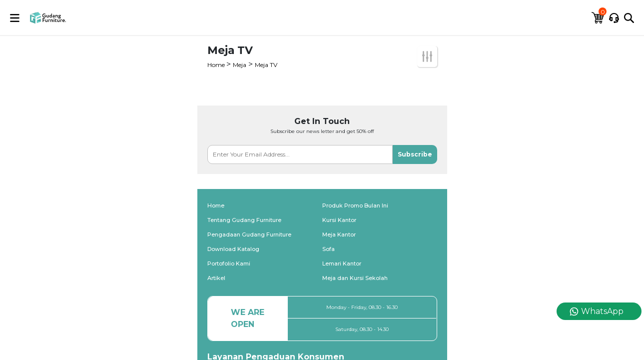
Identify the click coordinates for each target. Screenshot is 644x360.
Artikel (216, 278)
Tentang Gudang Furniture (244, 220)
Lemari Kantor (342, 263)
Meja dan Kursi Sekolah (355, 278)
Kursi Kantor (339, 220)
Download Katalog (233, 249)
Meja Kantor (339, 234)
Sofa (328, 249)
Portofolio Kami (229, 263)
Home (217, 65)
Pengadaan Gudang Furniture (249, 234)
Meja (240, 65)
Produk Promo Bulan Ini (355, 205)
